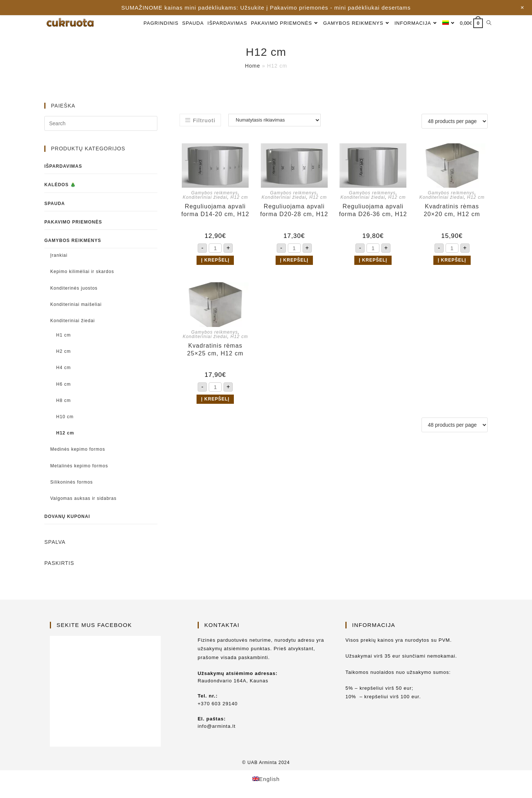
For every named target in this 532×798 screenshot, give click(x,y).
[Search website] (489, 23)
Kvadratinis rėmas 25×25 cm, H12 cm (215, 349)
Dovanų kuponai (67, 516)
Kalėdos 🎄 (60, 185)
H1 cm (64, 335)
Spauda (55, 204)
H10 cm (65, 417)
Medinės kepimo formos (78, 449)
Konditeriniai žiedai (205, 197)
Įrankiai (59, 255)
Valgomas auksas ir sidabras (83, 498)
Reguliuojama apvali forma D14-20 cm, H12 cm (215, 211)
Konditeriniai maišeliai (76, 304)
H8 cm (64, 400)
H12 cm (239, 197)
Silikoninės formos (71, 482)
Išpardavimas (63, 166)
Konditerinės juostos (74, 288)
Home (253, 66)
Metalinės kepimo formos (79, 466)
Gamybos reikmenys (214, 193)
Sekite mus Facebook (94, 625)
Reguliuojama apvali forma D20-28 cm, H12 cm (294, 211)
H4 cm (64, 368)
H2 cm (64, 351)
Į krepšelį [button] (215, 260)
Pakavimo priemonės (73, 222)
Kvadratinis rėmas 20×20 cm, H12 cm (452, 210)
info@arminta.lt (217, 726)
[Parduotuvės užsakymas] (274, 120)
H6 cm (64, 384)
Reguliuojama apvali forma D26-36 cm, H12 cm (373, 211)
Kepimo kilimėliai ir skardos (82, 272)
